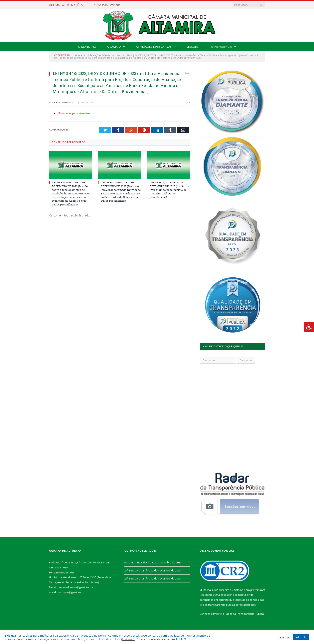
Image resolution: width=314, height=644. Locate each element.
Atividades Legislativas (154, 47)
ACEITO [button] (301, 637)
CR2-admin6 (61, 102)
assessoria (227, 595)
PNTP (216, 614)
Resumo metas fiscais (138, 562)
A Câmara (114, 47)
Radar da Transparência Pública (244, 614)
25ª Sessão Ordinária (107, 5)
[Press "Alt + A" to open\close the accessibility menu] (309, 327)
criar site (224, 590)
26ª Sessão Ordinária (137, 578)
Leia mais (128, 639)
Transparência (220, 47)
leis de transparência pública (217, 605)
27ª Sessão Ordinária (137, 570)
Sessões (192, 47)
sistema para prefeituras (249, 590)
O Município (87, 47)
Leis (188, 102)
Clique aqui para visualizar (74, 113)
